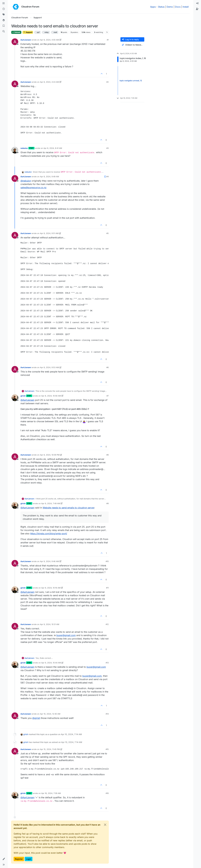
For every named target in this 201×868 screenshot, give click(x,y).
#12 (107, 624)
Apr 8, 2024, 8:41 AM (53, 148)
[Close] (105, 825)
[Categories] (4, 3)
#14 (107, 714)
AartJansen (26, 40)
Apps (153, 7)
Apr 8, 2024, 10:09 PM (50, 455)
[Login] (197, 3)
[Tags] (4, 15)
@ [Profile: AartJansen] (27, 400)
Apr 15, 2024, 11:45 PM (50, 749)
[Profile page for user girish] (15, 398)
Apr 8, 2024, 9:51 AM (49, 233)
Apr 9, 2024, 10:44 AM (51, 663)
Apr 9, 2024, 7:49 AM (51, 503)
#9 (108, 503)
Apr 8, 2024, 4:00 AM (49, 40)
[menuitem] (197, 3)
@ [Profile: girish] (36, 718)
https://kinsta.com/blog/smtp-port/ (49, 534)
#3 (108, 148)
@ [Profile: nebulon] (26, 181)
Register (19, 859)
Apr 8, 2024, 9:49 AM (49, 177)
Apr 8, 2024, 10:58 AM (51, 396)
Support (28, 32)
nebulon (24, 148)
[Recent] (4, 9)
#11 (107, 588)
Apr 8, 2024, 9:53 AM (49, 367)
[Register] (197, 9)
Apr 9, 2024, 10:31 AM (50, 624)
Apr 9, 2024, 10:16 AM (51, 588)
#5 (108, 233)
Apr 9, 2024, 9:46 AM (49, 561)
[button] (4, 859)
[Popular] (4, 20)
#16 (107, 793)
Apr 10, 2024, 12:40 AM (50, 714)
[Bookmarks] (4, 26)
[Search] (4, 31)
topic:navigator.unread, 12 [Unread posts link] (131, 81)
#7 (108, 396)
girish (23, 396)
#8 (108, 455)
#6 (108, 367)
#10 (107, 561)
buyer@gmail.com (66, 635)
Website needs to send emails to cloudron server (68, 508)
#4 (108, 177)
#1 (108, 40)
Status (161, 7)
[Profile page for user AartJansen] (15, 42)
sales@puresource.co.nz (33, 187)
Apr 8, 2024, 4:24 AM (49, 82)
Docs (178, 7)
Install (186, 7)
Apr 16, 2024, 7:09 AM (51, 793)
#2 (108, 82)
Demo (170, 7)
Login (29, 859)
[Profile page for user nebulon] (15, 150)
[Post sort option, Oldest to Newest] (132, 45)
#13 (107, 663)
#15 (107, 749)
